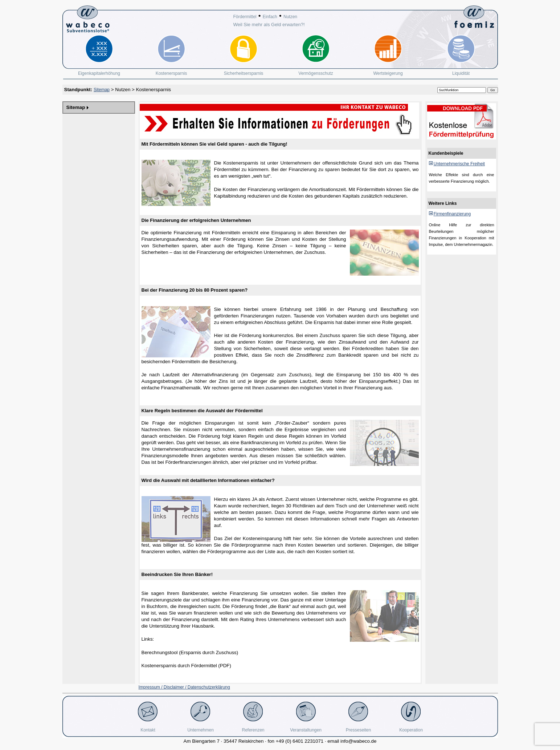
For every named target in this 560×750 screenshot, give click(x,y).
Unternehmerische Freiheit (459, 164)
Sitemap (102, 90)
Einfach (270, 17)
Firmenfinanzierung (452, 214)
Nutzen (290, 17)
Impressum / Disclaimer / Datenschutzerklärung (184, 687)
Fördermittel (245, 17)
